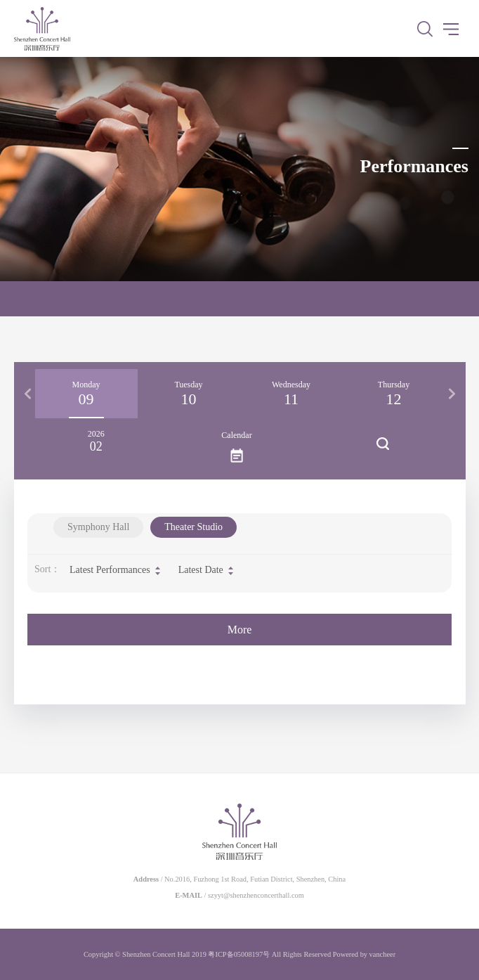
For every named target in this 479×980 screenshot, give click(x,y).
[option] (86, 394)
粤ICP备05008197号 (239, 954)
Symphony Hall (98, 527)
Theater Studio (193, 527)
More (240, 630)
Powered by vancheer (364, 954)
